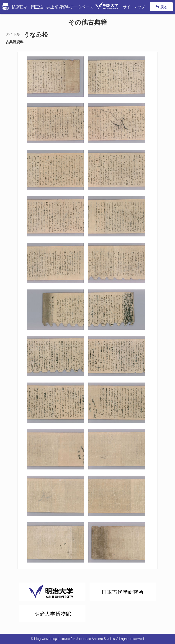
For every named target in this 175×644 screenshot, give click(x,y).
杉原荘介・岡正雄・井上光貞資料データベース (65, 7)
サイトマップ (134, 7)
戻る (161, 7)
